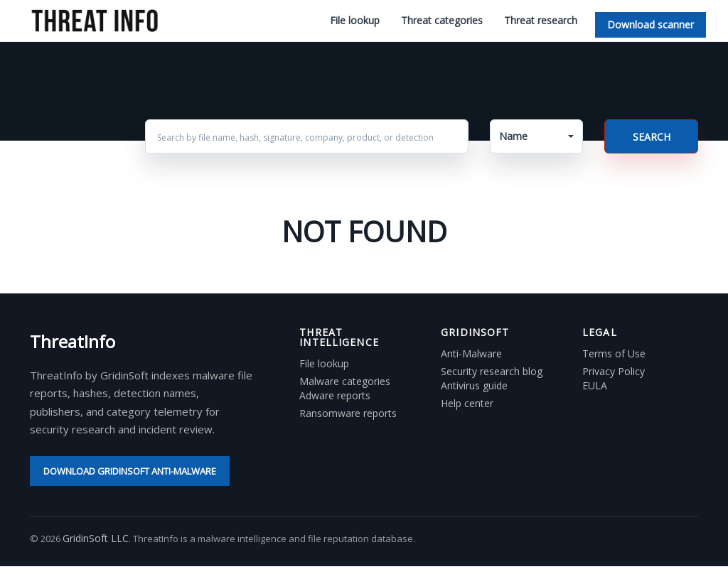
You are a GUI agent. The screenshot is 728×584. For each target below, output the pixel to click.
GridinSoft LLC (96, 538)
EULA (595, 386)
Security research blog (492, 372)
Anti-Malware (471, 354)
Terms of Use (614, 354)
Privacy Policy (614, 372)
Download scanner (651, 25)
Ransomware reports (348, 413)
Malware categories (345, 382)
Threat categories (442, 20)
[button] (537, 136)
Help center (467, 404)
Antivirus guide (474, 386)
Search (652, 137)
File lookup (355, 20)
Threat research (541, 20)
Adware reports (335, 396)
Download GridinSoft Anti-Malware (130, 471)
